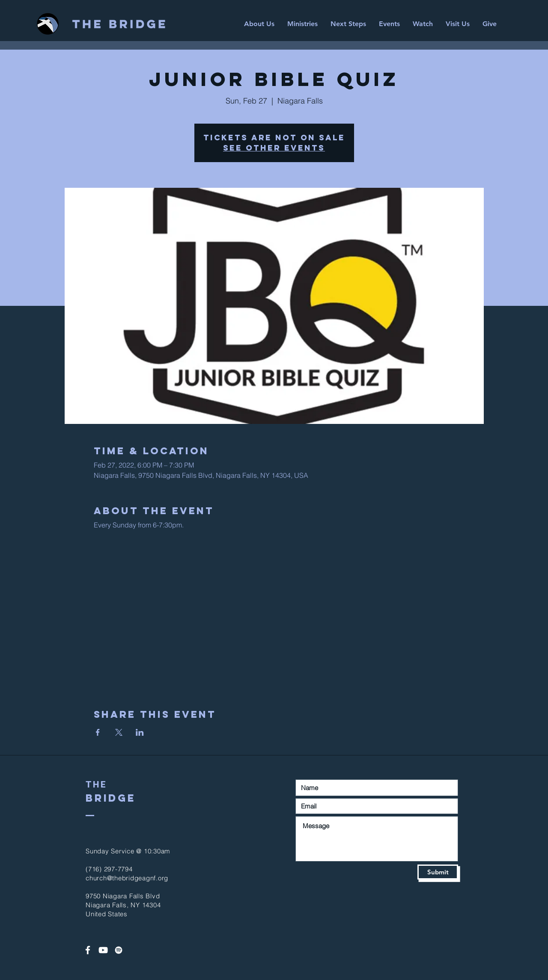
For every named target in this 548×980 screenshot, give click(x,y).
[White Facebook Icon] (88, 950)
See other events (274, 148)
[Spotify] (119, 950)
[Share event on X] (119, 732)
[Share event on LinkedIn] (140, 732)
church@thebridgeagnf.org (127, 878)
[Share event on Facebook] (98, 732)
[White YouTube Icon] (103, 950)
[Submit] (438, 872)
